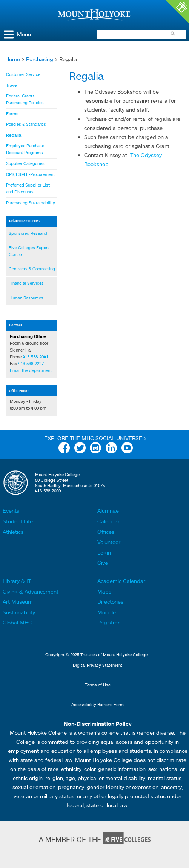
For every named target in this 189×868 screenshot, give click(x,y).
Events (11, 511)
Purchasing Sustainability (31, 203)
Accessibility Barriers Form (98, 705)
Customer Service (23, 74)
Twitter (80, 449)
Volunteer (109, 542)
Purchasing (40, 59)
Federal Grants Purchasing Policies (25, 99)
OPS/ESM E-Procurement (30, 174)
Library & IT (17, 581)
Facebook (64, 449)
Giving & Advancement (31, 591)
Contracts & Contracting (32, 269)
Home (13, 59)
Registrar (108, 622)
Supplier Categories (25, 163)
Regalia (14, 135)
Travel (12, 85)
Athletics (13, 532)
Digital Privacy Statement (98, 665)
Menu (24, 34)
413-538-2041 (35, 357)
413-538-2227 (31, 364)
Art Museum (18, 602)
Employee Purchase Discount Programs (25, 149)
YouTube (127, 449)
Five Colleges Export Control (29, 251)
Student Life (18, 521)
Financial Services (26, 283)
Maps (104, 591)
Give (103, 563)
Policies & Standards (26, 124)
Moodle (107, 612)
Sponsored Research (28, 233)
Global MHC (17, 622)
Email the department (31, 370)
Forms (12, 114)
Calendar (108, 521)
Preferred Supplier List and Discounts (28, 188)
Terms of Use (98, 685)
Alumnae (108, 511)
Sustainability (19, 612)
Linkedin (111, 449)
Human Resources (26, 298)
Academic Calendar (121, 581)
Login (104, 553)
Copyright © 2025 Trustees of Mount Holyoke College (96, 655)
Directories (110, 602)
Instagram (95, 449)
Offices (106, 532)
